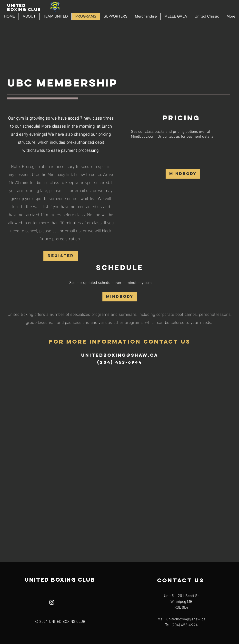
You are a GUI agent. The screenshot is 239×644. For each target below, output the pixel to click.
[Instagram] (52, 602)
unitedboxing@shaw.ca (120, 355)
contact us (171, 137)
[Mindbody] (183, 174)
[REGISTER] (61, 256)
